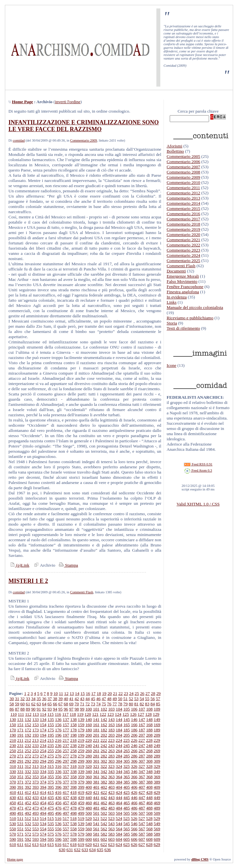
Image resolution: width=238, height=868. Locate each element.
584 (119, 834)
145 (126, 719)
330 (13, 772)
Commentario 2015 (183, 208)
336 (58, 772)
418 (73, 792)
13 (72, 693)
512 (28, 818)
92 (44, 709)
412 (28, 792)
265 (126, 751)
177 (66, 730)
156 (58, 725)
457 (66, 803)
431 (20, 798)
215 (51, 740)
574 (43, 834)
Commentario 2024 (183, 255)
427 (142, 792)
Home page (15, 859)
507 (142, 813)
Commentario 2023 (183, 250)
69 (71, 704)
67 (60, 704)
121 (95, 714)
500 (89, 813)
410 (13, 792)
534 (43, 824)
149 (157, 719)
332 (28, 772)
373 (35, 782)
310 (13, 766)
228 (149, 740)
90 (33, 709)
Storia (172, 323)
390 (13, 787)
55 (147, 699)
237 (66, 745)
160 (89, 725)
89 (28, 709)
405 (126, 787)
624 (119, 844)
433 (35, 798)
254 (43, 751)
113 (36, 714)
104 (119, 709)
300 (89, 761)
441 (96, 798)
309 (157, 761)
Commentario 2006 (183, 162)
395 (51, 787)
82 (142, 704)
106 (134, 709)
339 (81, 772)
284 (119, 756)
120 (88, 714)
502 (104, 813)
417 (66, 792)
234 (43, 745)
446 (134, 798)
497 (66, 813)
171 (20, 730)
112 (28, 714)
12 (66, 693)
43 (82, 699)
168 (149, 725)
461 (96, 803)
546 (134, 824)
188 (149, 730)
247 (142, 745)
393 (35, 787)
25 (137, 693)
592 (28, 839)
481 (96, 808)
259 (81, 751)
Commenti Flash (82, 592)
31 (17, 699)
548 (149, 824)
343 (112, 772)
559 (81, 829)
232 (28, 745)
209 (157, 735)
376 (58, 782)
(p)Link (19, 565)
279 (81, 756)
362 (104, 777)
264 (119, 751)
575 (51, 834)
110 (14, 714)
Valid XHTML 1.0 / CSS (198, 504)
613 (35, 844)
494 (43, 813)
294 (43, 761)
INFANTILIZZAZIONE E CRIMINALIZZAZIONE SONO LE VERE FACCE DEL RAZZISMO (84, 126)
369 (157, 777)
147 (142, 719)
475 (51, 808)
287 (142, 756)
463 (112, 803)
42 (77, 699)
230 (13, 745)
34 (33, 699)
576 (58, 834)
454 (43, 803)
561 (96, 829)
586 (134, 834)
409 (157, 787)
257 (66, 751)
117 (65, 714)
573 (35, 834)
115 (51, 714)
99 (82, 709)
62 (33, 704)
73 (93, 704)
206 (134, 735)
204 (119, 735)
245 (126, 745)
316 (58, 766)
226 (134, 740)
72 (88, 704)
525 (126, 818)
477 (66, 808)
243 (112, 745)
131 (20, 719)
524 (119, 818)
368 (149, 777)
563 (112, 829)
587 (142, 834)
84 (153, 704)
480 (89, 808)
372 (28, 782)
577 (66, 834)
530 (13, 824)
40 (66, 699)
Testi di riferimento (183, 328)
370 (13, 782)
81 (136, 704)
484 (119, 808)
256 (58, 751)
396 (58, 787)
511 (20, 818)
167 (142, 725)
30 (12, 699)
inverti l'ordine (68, 102)
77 (115, 704)
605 (126, 839)
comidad (19, 140)
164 (119, 725)
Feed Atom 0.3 (198, 470)
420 (88, 792)
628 (149, 844)
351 (20, 777)
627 (142, 844)
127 (141, 714)
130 (13, 719)
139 (81, 719)
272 (28, 756)
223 (111, 740)
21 (115, 693)
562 (104, 829)
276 (58, 756)
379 (81, 782)
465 (126, 803)
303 (112, 761)
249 (157, 745)
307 (142, 761)
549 (157, 824)
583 (112, 834)
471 (20, 808)
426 (134, 792)
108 (149, 709)
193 (35, 735)
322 (104, 766)
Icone (171, 365)
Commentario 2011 (183, 188)
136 (58, 719)
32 (23, 699)
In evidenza (177, 297)
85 (158, 704)
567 (142, 829)
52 (131, 699)
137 (66, 719)
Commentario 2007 (183, 167)
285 (126, 756)
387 (142, 782)
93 (50, 709)
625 (126, 844)
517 (66, 818)
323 (111, 766)
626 (134, 844)
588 (149, 834)
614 (43, 844)
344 (119, 772)
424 (119, 792)
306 (134, 761)
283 (112, 756)
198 (73, 735)
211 (20, 740)
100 (89, 709)
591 (20, 839)
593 (35, 839)
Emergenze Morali (183, 276)
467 (142, 803)
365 (126, 777)
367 (142, 777)
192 (28, 735)
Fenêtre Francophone (185, 287)
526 (134, 818)
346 (134, 772)
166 (134, 725)
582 (104, 834)
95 (60, 709)
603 (112, 839)
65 (50, 704)
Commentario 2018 (183, 224)
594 (43, 839)
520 (88, 818)
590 (13, 839)
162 (104, 725)
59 (17, 704)
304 (119, 761)
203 (112, 735)
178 (73, 730)
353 (35, 777)
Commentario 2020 (183, 234)
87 (17, 709)
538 (73, 824)
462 (104, 803)
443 (112, 798)
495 (51, 813)
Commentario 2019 (183, 229)
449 (157, 798)
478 (73, 808)
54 (142, 699)
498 (73, 813)
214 (43, 740)
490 (13, 813)
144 (119, 719)
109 (157, 709)
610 (13, 844)
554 (43, 829)
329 (157, 766)
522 (104, 818)
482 (104, 808)
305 (126, 761)
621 (96, 844)
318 (73, 766)
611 (20, 844)
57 (158, 699)
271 (20, 756)
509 (157, 813)
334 (43, 772)
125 (126, 714)
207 (142, 735)
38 (55, 699)
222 (104, 740)
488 (149, 808)
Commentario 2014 (183, 203)
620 (88, 844)
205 (126, 735)
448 (149, 798)
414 (43, 792)
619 (81, 844)
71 (82, 704)
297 (66, 761)
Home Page (23, 102)
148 (149, 719)
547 (142, 824)
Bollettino (175, 151)
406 (134, 787)
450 (13, 803)
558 (73, 829)
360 (89, 777)
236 (58, 745)
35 (39, 699)
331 (20, 772)
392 (28, 787)
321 (96, 766)
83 (147, 704)
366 (134, 777)
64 (44, 704)
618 (73, 844)
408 (149, 787)
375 (51, 782)
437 (66, 798)
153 (35, 725)
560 (89, 829)
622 (104, 844)
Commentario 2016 (183, 214)
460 (89, 803)
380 (89, 782)
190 (13, 735)
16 (88, 693)
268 (149, 751)
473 (35, 808)
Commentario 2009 (84, 140)
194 (43, 735)
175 (51, 730)
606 (134, 839)
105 (126, 709)
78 (120, 704)
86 (12, 709)
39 (60, 699)
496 (58, 813)
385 (126, 782)
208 (149, 735)
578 (73, 834)
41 (71, 699)
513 (35, 818)
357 (66, 777)
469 (157, 803)
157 (66, 725)
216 (58, 740)
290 (13, 761)
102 (104, 709)
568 (149, 829)
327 (142, 766)
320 (88, 766)
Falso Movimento (182, 281)
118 (73, 714)
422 (104, 792)
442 (104, 798)
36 (44, 699)
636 (108, 850)
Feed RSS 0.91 (198, 464)
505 (126, 813)
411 (20, 792)
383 (112, 782)
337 (66, 772)
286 (134, 756)
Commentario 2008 (183, 172)
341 (96, 772)
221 (96, 740)
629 (157, 844)
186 (134, 730)
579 (81, 834)
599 (81, 839)
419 (81, 792)
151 (20, 725)
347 (142, 772)
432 (28, 798)
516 (58, 818)
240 (89, 745)
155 (51, 725)
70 (77, 704)
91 (39, 709)
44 (88, 699)
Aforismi (174, 146)
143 (112, 719)
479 (81, 808)
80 (131, 704)
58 (12, 704)
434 (43, 798)
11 (61, 693)
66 (55, 704)
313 (35, 766)
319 (81, 766)
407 (142, 787)
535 (51, 824)
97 (71, 709)
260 (89, 751)
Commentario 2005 (183, 156)
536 (58, 824)
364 (119, 777)
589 (157, 834)
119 (80, 714)
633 (85, 850)
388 (149, 782)
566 (134, 829)
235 (51, 745)
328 (149, 766)
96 (66, 709)
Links (171, 302)
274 (43, 756)
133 (35, 719)
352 (28, 777)
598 (73, 839)
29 (159, 693)
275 (51, 756)
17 (93, 693)
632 (77, 850)
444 (119, 798)
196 (58, 735)
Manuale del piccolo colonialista (195, 307)
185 (126, 730)
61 (28, 704)
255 (51, 751)
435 (51, 798)
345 (126, 772)
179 (81, 730)
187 (142, 730)
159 (81, 725)
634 (92, 850)
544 (119, 824)
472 (28, 808)
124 (118, 714)
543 (112, 824)
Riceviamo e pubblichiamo (190, 318)
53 (136, 699)
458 (73, 803)
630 (62, 850)
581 (96, 834)
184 (119, 730)
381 (96, 782)
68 (66, 704)
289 (157, 756)
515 (51, 818)
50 (120, 699)
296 (58, 761)
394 (43, 787)
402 (104, 787)
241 (96, 745)
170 (13, 730)
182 (104, 730)
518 (73, 818)
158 (73, 725)
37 (50, 699)
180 (89, 730)
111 (21, 714)
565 (126, 829)
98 (77, 709)
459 (81, 803)
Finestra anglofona (183, 292)
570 (13, 834)
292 (28, 761)
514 (43, 818)
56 (153, 699)
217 (66, 740)
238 (73, 745)
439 (81, 798)
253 (35, 751)
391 (20, 787)
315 (51, 766)
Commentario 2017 (183, 219)
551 (20, 829)
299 (81, 761)
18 (99, 693)
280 (89, 756)
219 (81, 740)
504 (119, 813)
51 (125, 699)
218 (73, 740)
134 (43, 719)
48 (109, 699)
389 (157, 782)
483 (112, 808)
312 (28, 766)
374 (43, 782)
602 (104, 839)
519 (81, 818)
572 (28, 834)
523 (111, 818)
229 (157, 740)
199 (81, 735)
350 (13, 777)
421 (96, 792)
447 (142, 798)
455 (51, 803)
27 (147, 693)
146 (134, 719)
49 (115, 699)
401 (96, 787)
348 (149, 772)
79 (125, 704)
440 (89, 798)
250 (13, 751)
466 (134, 803)
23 (126, 693)
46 (98, 699)
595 (51, 839)
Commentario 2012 (183, 193)
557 (66, 829)
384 (119, 782)
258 (73, 751)
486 (134, 808)
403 (112, 787)
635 (100, 850)
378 (73, 782)
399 (81, 787)
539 (81, 824)
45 (93, 699)
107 (142, 709)
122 (103, 714)
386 (134, 782)
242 (104, 745)
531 (20, 824)
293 (35, 761)
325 (126, 766)
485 (126, 808)
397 (66, 787)
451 (20, 803)
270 (13, 756)
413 (35, 792)
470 (13, 808)
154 (43, 725)
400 (89, 787)
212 (28, 740)
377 (66, 782)
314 (43, 766)
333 (35, 772)
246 (134, 745)
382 (104, 782)
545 (126, 824)
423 (111, 792)
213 (35, 740)
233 (35, 745)
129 (156, 714)
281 (96, 756)
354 (43, 777)
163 (112, 725)
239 (81, 745)
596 (58, 839)
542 (104, 824)
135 (51, 719)
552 (28, 829)
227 (142, 740)
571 (20, 834)
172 (28, 730)
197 (66, 735)
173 (35, 730)
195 (51, 735)
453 (35, 803)
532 (28, 824)
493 (35, 813)
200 (89, 735)
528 (149, 818)
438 (73, 798)
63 (39, 704)
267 (142, 751)
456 (58, 803)
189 (157, 730)
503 (112, 813)
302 (104, 761)
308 (149, 761)
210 (13, 740)
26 (142, 693)
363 (112, 777)
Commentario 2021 (183, 240)
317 (66, 766)
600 (89, 839)
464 (119, 803)
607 (142, 839)
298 (73, 761)
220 (88, 740)
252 (28, 751)
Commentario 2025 (183, 261)
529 (157, 818)
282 (104, 756)
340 (89, 772)
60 (23, 704)
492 (28, 813)
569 (157, 829)
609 (157, 839)
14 (77, 693)
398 (73, 787)
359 (81, 777)
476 (58, 808)
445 (126, 798)
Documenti (176, 271)
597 (66, 839)
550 (13, 829)
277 (66, 756)
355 (51, 777)
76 (109, 704)
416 (58, 792)
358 (73, 777)
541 (96, 824)
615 (51, 844)
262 (104, 751)
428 (149, 792)
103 (112, 709)
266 (134, 751)
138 (73, 719)
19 (104, 693)
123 (111, 714)
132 (28, 719)
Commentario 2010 (183, 182)
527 (142, 818)
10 (55, 693)
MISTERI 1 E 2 (28, 581)
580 (89, 834)
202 (104, 735)
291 (20, 761)
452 (28, 803)
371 (20, 782)
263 (112, 751)
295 (51, 761)
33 (28, 699)
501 (96, 813)
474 (43, 808)
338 (73, 772)
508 (149, 813)
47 (104, 699)
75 (104, 704)
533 (35, 824)
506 (134, 813)
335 (51, 772)
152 (28, 725)
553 (35, 829)
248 (149, 745)
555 (51, 829)
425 (126, 792)
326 (134, 766)
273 (35, 756)
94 (55, 709)
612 (28, 844)
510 (13, 818)
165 (126, 725)
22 (120, 693)
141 (96, 719)
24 (131, 693)
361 (96, 777)
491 (20, 813)
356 (58, 777)
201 (96, 735)
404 (119, 787)
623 (111, 844)
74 (98, 704)
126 (133, 714)
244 (119, 745)
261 (96, 751)
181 (96, 730)
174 (43, 730)
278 (73, 756)
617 (66, 844)
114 (43, 714)
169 (157, 725)
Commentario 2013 (183, 198)
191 (20, 735)
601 (96, 839)
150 (13, 725)
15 (82, 693)
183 (112, 730)
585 (126, 834)
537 (66, 824)
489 (157, 808)
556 (58, 829)
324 (119, 766)
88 (23, 709)
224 (119, 740)
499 (81, 813)
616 (58, 844)
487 (142, 808)
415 (51, 792)
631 (70, 850)
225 (126, 740)
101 (96, 709)
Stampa (68, 565)
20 (110, 693)
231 (20, 745)
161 (96, 725)
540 (89, 824)
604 (119, 839)
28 (153, 693)
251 (20, 751)
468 (149, 803)
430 (13, 798)
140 (89, 719)
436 (58, 798)
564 (119, 829)
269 (157, 751)
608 (149, 839)
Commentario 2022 (183, 245)
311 (20, 766)
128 (149, 714)
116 (58, 714)
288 (149, 756)
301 (96, 761)
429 (157, 792)
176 (58, 730)
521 (96, 818)
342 (104, 772)
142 (104, 719)
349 (157, 772)
